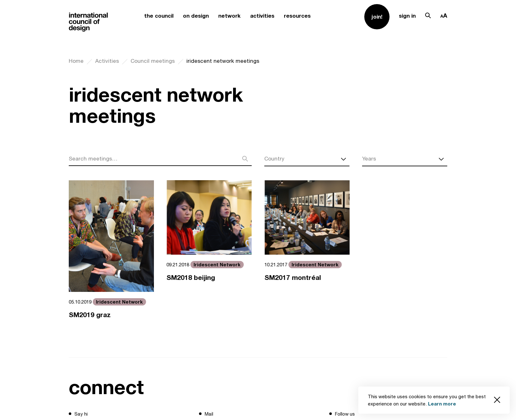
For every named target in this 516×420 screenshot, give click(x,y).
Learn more (442, 404)
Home (76, 61)
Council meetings (153, 61)
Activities (107, 61)
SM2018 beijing (191, 278)
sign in (407, 16)
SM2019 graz (90, 315)
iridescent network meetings (223, 61)
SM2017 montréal (294, 278)
